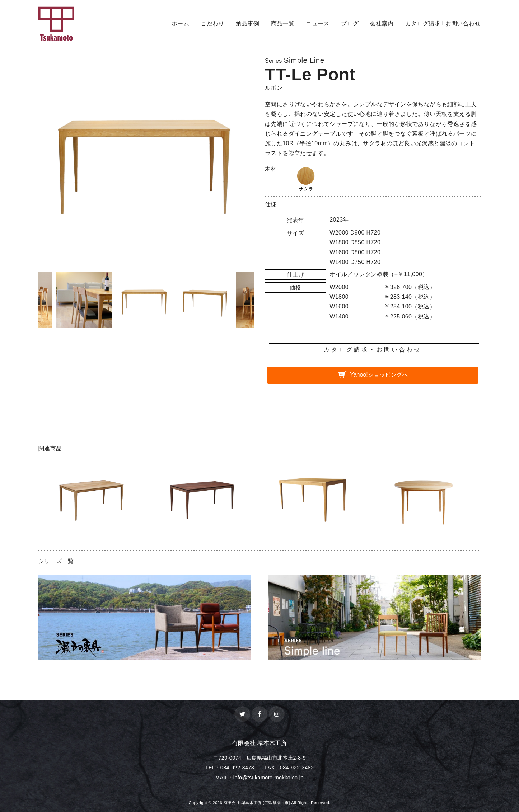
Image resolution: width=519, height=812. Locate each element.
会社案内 (382, 23)
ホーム (180, 23)
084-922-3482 (297, 768)
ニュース (318, 23)
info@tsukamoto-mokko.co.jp (268, 778)
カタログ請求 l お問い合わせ (443, 23)
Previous (33, 302)
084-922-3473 (237, 768)
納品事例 (248, 23)
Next (259, 302)
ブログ (350, 23)
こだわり (212, 23)
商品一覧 (283, 23)
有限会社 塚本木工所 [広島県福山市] (257, 803)
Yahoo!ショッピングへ (379, 375)
